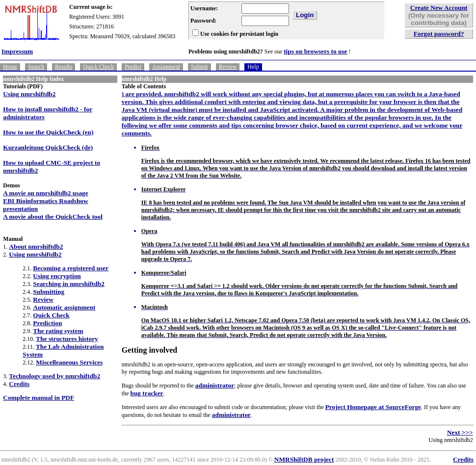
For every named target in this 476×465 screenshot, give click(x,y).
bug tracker (147, 393)
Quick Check (98, 67)
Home (10, 67)
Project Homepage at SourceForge (373, 407)
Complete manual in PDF (39, 398)
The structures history (67, 339)
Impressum (17, 51)
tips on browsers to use (315, 51)
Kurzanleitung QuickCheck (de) (48, 147)
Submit (199, 67)
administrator (215, 385)
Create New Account (439, 8)
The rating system (58, 331)
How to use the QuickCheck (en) (48, 132)
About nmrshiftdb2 (36, 246)
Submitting (49, 292)
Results (64, 67)
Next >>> (460, 432)
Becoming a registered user (71, 268)
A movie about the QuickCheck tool (53, 217)
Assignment (166, 67)
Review (228, 67)
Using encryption (57, 276)
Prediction (47, 323)
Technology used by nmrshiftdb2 (54, 376)
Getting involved (149, 350)
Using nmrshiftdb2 (29, 94)
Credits (19, 384)
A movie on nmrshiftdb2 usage (45, 193)
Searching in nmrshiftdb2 (69, 284)
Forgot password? (439, 34)
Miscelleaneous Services (69, 362)
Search (36, 67)
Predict (133, 67)
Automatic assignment (64, 307)
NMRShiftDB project (304, 459)
